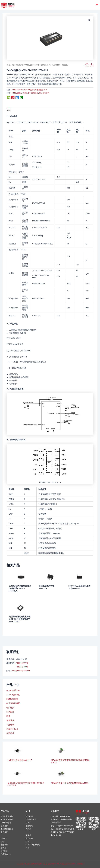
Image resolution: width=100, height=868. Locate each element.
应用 (28, 811)
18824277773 (22, 663)
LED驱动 (10, 712)
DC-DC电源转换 (13, 690)
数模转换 (29, 838)
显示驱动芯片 (44, 93)
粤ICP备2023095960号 (66, 864)
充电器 (28, 829)
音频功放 (10, 720)
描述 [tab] (9, 110)
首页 (8, 65)
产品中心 (5, 811)
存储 (8, 716)
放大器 (3, 848)
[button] (89, 20)
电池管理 (29, 826)
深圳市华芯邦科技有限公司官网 (43, 864)
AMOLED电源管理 (33, 845)
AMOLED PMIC (31, 65)
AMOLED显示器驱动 (20, 93)
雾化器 (28, 835)
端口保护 (10, 708)
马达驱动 (10, 725)
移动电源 (29, 816)
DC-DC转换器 (33, 93)
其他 (27, 848)
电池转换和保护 (13, 703)
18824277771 (22, 667)
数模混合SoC (12, 729)
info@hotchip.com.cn (21, 671)
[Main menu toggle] (97, 5)
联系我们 (55, 811)
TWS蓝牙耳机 (31, 819)
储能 (27, 842)
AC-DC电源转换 (13, 695)
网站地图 (80, 864)
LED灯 (28, 823)
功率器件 (10, 733)
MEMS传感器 (12, 699)
